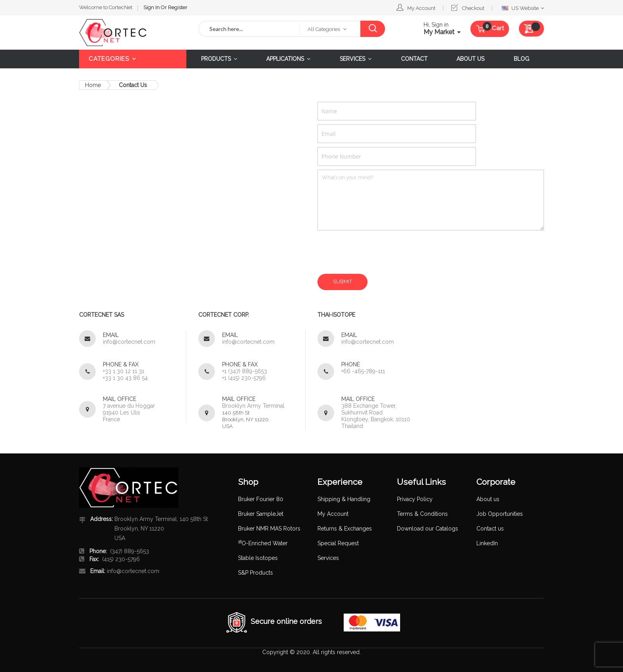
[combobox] (249, 29)
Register (178, 7)
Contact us (490, 529)
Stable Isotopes (258, 558)
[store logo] (133, 33)
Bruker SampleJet (261, 514)
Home (93, 85)
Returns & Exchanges (345, 529)
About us (488, 499)
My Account (421, 8)
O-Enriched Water (263, 543)
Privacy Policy (415, 499)
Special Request (338, 543)
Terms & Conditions (422, 514)
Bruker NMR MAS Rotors (269, 529)
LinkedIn (487, 543)
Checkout (473, 8)
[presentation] (378, 252)
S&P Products (255, 573)
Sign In (152, 7)
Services (328, 558)
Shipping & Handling (344, 499)
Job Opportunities (500, 514)
